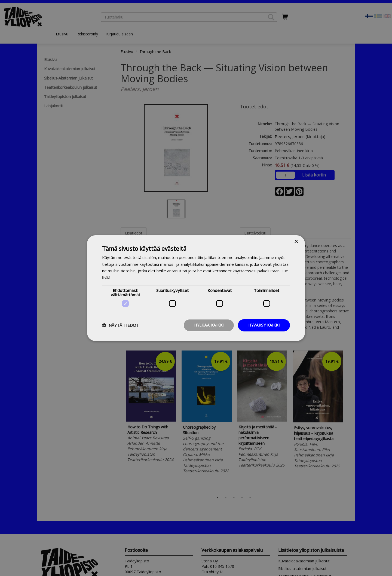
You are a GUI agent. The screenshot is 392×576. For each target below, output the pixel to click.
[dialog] (196, 288)
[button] (120, 325)
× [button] (296, 241)
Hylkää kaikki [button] (209, 325)
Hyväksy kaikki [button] (264, 325)
